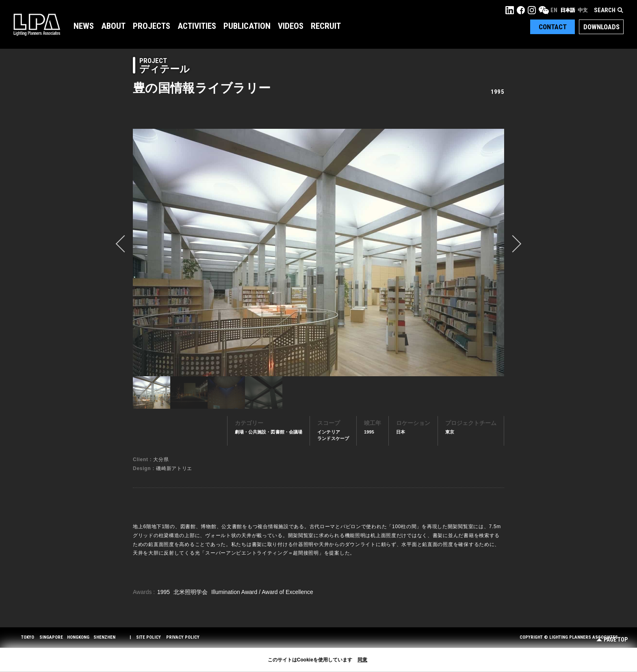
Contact (553, 27)
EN (554, 10)
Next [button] (513, 244)
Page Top (612, 640)
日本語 (568, 10)
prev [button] (124, 244)
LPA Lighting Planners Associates (37, 24)
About (113, 26)
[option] (318, 252)
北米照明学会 (191, 592)
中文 (583, 10)
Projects (152, 26)
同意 (362, 660)
